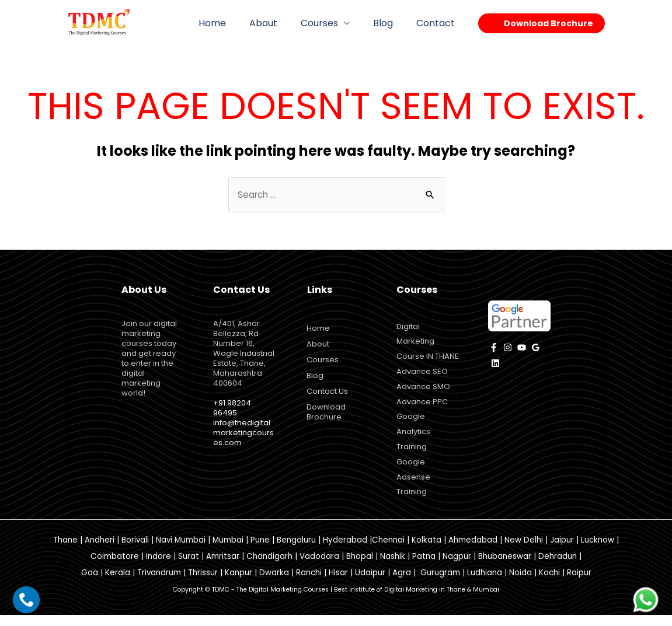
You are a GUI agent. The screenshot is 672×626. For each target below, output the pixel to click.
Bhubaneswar (505, 567)
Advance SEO (422, 375)
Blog (390, 23)
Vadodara (319, 567)
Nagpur (457, 567)
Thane (65, 550)
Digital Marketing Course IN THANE (428, 343)
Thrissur (203, 583)
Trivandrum (159, 583)
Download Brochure (328, 413)
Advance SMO (423, 391)
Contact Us (329, 392)
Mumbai (228, 550)
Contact (438, 23)
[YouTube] (522, 349)
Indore (159, 567)
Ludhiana (485, 583)
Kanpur (238, 583)
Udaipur (370, 583)
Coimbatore (115, 567)
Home (233, 23)
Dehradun (558, 567)
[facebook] (494, 349)
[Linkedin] (495, 364)
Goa (90, 583)
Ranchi (309, 583)
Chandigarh (269, 567)
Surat (189, 567)
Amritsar (223, 567)
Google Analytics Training (413, 438)
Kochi (549, 583)
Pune (260, 550)
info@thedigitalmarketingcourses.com (243, 433)
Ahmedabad (473, 550)
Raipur (579, 583)
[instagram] (508, 349)
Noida (520, 583)
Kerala (118, 583)
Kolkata (426, 550)
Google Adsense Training (413, 486)
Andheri (100, 550)
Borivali (135, 550)
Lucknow (598, 550)
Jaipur (562, 550)
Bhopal (360, 567)
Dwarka (274, 583)
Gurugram (440, 583)
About (280, 23)
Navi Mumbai (181, 550)
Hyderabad (345, 550)
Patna (424, 567)
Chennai (388, 550)
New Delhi (524, 550)
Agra (402, 583)
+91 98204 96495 (232, 408)
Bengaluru (296, 550)
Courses (331, 23)
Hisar (338, 583)
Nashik (393, 567)
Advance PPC (422, 407)
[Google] (536, 349)
